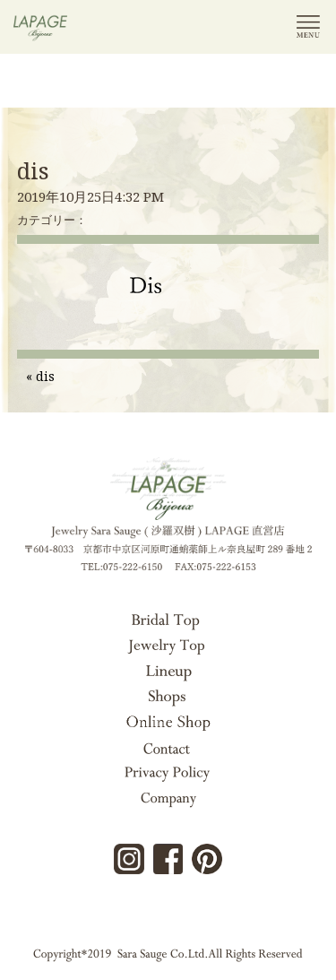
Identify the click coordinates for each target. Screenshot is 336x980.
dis (33, 170)
